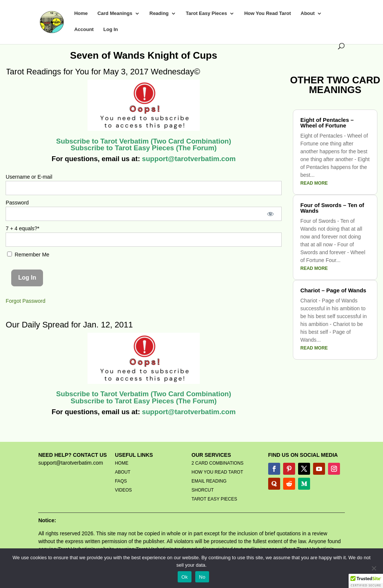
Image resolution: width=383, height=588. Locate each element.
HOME (122, 463)
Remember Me (28, 255)
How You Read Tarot (268, 13)
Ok (185, 577)
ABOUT (122, 472)
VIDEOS (123, 490)
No (202, 577)
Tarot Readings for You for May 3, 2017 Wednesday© (104, 72)
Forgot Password (25, 301)
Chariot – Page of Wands (333, 290)
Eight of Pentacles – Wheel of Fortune (327, 123)
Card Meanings (115, 13)
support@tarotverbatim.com (188, 159)
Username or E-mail (29, 177)
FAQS (121, 481)
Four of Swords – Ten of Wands (332, 208)
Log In (111, 30)
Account (84, 30)
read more (314, 183)
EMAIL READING (209, 481)
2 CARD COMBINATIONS (217, 463)
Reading (159, 13)
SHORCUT (203, 490)
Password (17, 203)
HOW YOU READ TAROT (217, 472)
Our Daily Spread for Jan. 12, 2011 (69, 325)
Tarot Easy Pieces (206, 13)
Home (81, 13)
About (308, 13)
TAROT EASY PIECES (214, 499)
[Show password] (270, 214)
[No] (374, 568)
